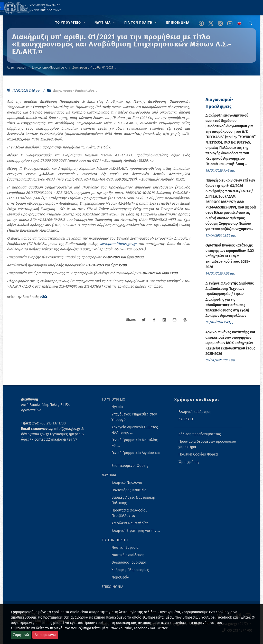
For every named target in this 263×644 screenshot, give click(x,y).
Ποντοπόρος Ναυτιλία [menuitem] (129, 490)
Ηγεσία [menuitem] (117, 407)
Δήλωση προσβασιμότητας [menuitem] (200, 434)
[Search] (250, 22)
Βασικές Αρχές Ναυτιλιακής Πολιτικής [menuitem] (134, 500)
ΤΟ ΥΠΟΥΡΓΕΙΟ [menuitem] (114, 399)
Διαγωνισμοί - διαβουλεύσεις (75, 91)
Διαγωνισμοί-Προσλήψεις (49, 68)
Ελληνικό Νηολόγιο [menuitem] (127, 483)
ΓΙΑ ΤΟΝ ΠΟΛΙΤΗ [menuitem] (115, 540)
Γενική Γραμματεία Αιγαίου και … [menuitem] (136, 456)
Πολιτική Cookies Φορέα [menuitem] (198, 454)
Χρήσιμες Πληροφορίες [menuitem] (130, 570)
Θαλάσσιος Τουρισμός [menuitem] (129, 562)
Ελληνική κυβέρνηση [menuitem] (195, 412)
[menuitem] (71, 23)
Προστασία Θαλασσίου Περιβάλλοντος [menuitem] (129, 513)
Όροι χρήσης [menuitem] (189, 462)
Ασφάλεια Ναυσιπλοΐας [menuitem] (130, 523)
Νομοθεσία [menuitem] (120, 577)
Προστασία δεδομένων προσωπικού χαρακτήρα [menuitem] (207, 444)
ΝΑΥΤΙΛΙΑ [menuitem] (109, 475)
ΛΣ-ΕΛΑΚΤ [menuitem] (186, 419)
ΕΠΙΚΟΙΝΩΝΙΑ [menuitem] (112, 587)
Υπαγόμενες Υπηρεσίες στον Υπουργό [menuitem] (134, 417)
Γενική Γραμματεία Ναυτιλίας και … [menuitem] (135, 443)
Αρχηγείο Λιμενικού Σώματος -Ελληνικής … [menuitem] (135, 430)
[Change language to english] (239, 23)
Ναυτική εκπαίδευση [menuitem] (128, 555)
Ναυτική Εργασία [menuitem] (125, 548)
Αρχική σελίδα (17, 68)
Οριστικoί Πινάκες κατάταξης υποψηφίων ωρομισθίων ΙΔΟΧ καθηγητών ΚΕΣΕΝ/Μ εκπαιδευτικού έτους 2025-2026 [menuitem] (230, 256)
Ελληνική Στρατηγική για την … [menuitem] (136, 531)
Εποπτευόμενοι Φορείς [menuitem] (130, 466)
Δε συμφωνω (45, 635)
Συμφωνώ (21, 635)
